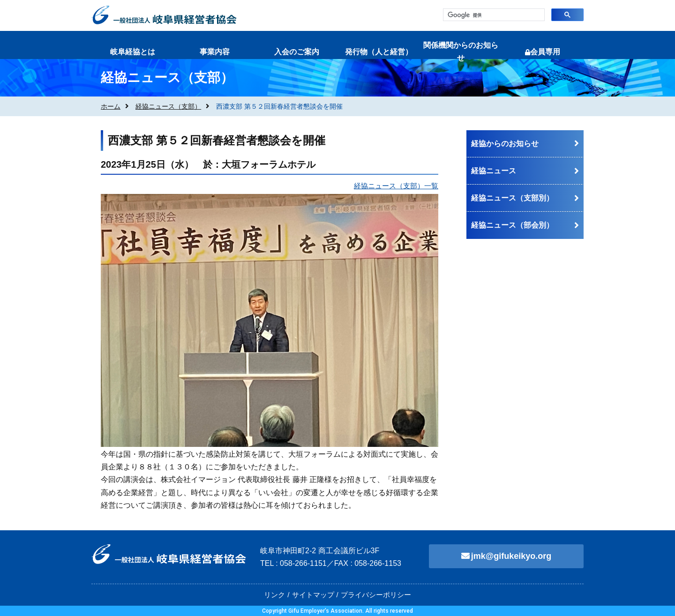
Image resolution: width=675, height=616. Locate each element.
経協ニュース (494, 171)
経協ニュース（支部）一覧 (396, 186)
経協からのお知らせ (505, 144)
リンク (274, 595)
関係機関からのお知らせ (461, 52)
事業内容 (215, 52)
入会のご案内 (297, 52)
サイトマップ (313, 595)
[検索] (493, 15)
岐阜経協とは (133, 52)
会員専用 (543, 52)
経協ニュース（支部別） (512, 198)
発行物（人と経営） (379, 52)
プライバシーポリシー (376, 595)
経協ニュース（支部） (168, 106)
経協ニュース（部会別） (512, 225)
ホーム (111, 106)
